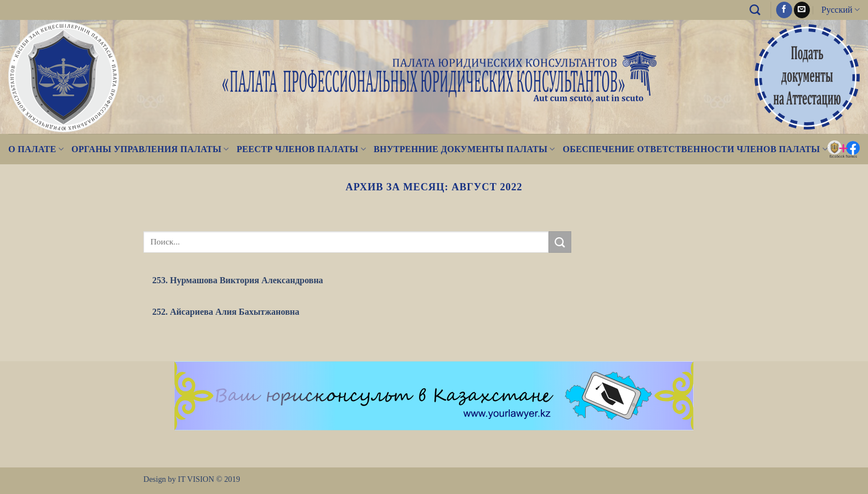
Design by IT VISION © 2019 (192, 479)
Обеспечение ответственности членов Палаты (695, 149)
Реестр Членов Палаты (301, 149)
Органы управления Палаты (150, 149)
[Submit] (560, 242)
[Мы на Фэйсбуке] (784, 10)
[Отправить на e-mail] (802, 10)
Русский (841, 10)
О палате (36, 149)
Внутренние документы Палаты (464, 149)
